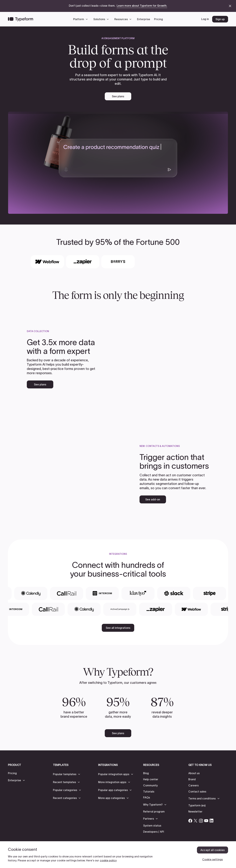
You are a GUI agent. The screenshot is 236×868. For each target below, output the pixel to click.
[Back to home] (21, 19)
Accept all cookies (212, 850)
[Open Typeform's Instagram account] (201, 821)
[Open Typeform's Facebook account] (190, 821)
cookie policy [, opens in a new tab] (108, 860)
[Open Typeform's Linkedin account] (212, 821)
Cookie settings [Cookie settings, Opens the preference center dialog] (212, 859)
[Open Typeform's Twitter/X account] (196, 821)
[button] (81, 19)
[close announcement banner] (230, 6)
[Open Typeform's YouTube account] (206, 821)
